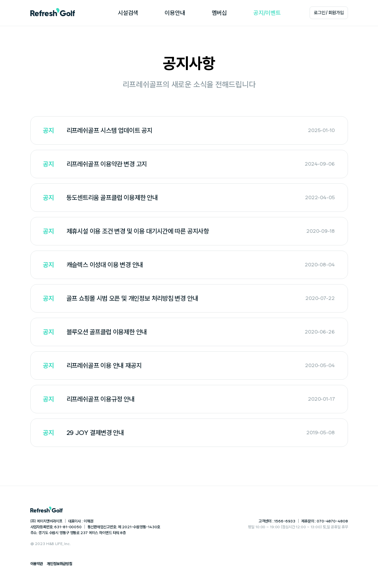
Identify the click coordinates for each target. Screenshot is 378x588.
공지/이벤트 (267, 13)
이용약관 (37, 564)
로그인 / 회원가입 (329, 13)
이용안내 (175, 13)
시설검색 (128, 13)
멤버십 (219, 13)
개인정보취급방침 (60, 564)
